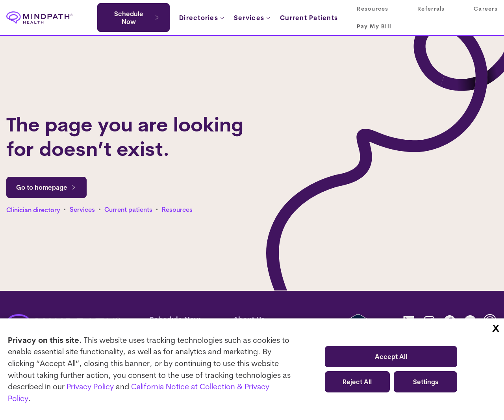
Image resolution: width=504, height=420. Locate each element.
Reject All (357, 382)
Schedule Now (129, 18)
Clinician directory (33, 210)
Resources (177, 210)
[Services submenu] (253, 18)
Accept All (391, 357)
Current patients (128, 210)
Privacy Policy (91, 387)
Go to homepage (46, 187)
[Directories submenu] (202, 18)
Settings (426, 382)
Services (82, 210)
